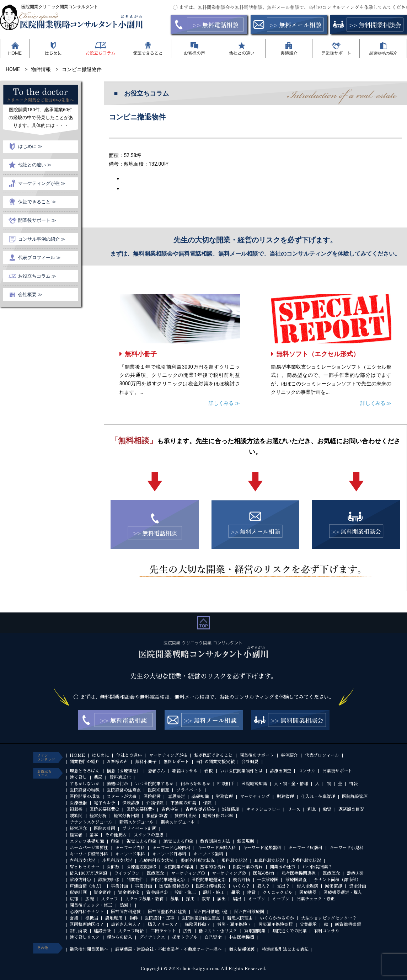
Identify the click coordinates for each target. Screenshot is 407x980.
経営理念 (78, 829)
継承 (236, 893)
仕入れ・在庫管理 (318, 797)
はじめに (101, 755)
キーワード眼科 (130, 854)
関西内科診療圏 (249, 912)
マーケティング (255, 797)
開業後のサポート (257, 755)
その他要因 (116, 835)
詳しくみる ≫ (224, 403)
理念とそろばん (85, 771)
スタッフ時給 (131, 931)
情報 (353, 784)
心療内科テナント (87, 912)
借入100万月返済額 (88, 873)
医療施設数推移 (141, 867)
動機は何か (117, 784)
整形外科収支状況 (198, 861)
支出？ (283, 886)
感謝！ (126, 905)
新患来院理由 (240, 918)
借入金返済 (307, 886)
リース (294, 809)
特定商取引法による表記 (285, 949)
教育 (206, 899)
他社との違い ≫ (35, 165)
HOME (77, 755)
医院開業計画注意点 (201, 918)
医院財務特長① (174, 886)
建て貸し (78, 777)
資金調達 (102, 893)
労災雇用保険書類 (275, 925)
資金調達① (129, 893)
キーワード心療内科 (171, 848)
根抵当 (92, 918)
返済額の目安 (351, 809)
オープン (257, 899)
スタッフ (109, 899)
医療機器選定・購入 (343, 893)
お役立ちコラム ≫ (37, 276)
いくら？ (241, 886)
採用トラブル (185, 937)
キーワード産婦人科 (217, 848)
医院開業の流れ (248, 867)
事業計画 (119, 886)
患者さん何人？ (126, 925)
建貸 (251, 893)
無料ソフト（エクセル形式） (318, 354)
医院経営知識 (254, 784)
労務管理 (224, 797)
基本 (94, 835)
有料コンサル (327, 931)
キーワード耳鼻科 (169, 854)
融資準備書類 (348, 925)
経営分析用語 (127, 816)
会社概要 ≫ (30, 294)
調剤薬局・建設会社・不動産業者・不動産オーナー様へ (168, 949)
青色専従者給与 (200, 809)
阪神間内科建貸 (126, 912)
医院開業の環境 (85, 797)
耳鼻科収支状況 (269, 861)
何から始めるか (196, 784)
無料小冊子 (141, 354)
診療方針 (355, 873)
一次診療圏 (268, 880)
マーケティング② (229, 873)
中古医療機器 (241, 937)
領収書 (76, 809)
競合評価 (241, 880)
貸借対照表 (185, 816)
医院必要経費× (140, 809)
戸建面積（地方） (87, 886)
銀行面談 (78, 931)
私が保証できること (213, 755)
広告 (187, 931)
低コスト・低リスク (218, 931)
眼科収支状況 (234, 861)
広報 (74, 899)
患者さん (156, 771)
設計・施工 (185, 893)
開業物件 (135, 880)
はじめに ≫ (30, 146)
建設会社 (102, 931)
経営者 (76, 835)
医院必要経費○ (105, 809)
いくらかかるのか (277, 918)
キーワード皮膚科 (305, 848)
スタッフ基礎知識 (87, 841)
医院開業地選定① (168, 880)
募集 (175, 899)
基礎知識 (200, 797)
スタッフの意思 (149, 835)
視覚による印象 (141, 841)
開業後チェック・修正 (91, 905)
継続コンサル (185, 771)
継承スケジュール (178, 822)
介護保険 (155, 803)
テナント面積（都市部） (337, 880)
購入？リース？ (163, 925)
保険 (207, 803)
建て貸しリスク (85, 937)
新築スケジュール (136, 822)
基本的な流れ (213, 867)
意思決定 (176, 797)
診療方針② (109, 880)
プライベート (189, 790)
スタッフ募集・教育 (144, 899)
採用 (190, 899)
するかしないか (85, 784)
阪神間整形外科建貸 (167, 912)
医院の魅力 (264, 873)
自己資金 (213, 937)
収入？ (263, 886)
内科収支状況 (82, 861)
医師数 (113, 867)
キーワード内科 (130, 848)
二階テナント (164, 931)
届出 (221, 899)
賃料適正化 (120, 777)
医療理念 (155, 873)
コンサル (307, 771)
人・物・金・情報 (291, 784)
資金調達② (157, 893)
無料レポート (176, 762)
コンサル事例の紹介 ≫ (42, 239)
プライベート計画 (139, 829)
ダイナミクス (152, 937)
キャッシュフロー (263, 809)
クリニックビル (278, 893)
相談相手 (226, 784)
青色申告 (170, 809)
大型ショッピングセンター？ (329, 918)
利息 (312, 809)
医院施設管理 (355, 797)
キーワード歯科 (208, 854)
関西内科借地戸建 (210, 912)
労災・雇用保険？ (234, 925)
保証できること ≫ (37, 202)
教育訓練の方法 (215, 841)
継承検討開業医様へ (89, 949)
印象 (115, 841)
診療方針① (80, 880)
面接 (74, 918)
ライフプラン (127, 873)
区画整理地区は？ (87, 925)
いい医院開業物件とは (241, 771)
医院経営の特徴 (85, 790)
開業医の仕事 (283, 867)
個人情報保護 (242, 949)
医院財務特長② (211, 886)
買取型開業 (255, 931)
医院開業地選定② (209, 880)
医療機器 (78, 803)
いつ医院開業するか (154, 784)
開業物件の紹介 (85, 762)
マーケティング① (188, 873)
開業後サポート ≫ (37, 220)
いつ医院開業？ (317, 867)
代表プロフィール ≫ (39, 258)
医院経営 (152, 797)
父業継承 (308, 925)
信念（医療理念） (124, 771)
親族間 (76, 816)
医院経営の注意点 (124, 790)
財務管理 (285, 797)
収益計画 (78, 893)
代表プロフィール (322, 755)
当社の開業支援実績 (215, 762)
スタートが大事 (122, 797)
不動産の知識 (183, 803)
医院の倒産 (159, 790)
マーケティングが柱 (168, 755)
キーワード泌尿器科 (262, 848)
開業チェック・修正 (316, 899)
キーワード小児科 (347, 848)
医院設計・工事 (160, 918)
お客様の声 (117, 762)
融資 (327, 809)
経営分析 (98, 816)
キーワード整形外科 (89, 854)
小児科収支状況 (117, 861)
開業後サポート (337, 771)
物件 (134, 918)
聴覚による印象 (178, 841)
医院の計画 (105, 829)
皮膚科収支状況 (306, 861)
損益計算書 (157, 816)
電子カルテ (105, 803)
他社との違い (129, 755)
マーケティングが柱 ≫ (42, 183)
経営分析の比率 (218, 816)
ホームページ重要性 (89, 848)
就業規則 (246, 841)
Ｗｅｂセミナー (85, 867)
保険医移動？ (198, 925)
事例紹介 (289, 755)
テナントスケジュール (91, 822)
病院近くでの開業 (290, 931)
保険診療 (131, 803)
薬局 (98, 777)
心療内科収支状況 (156, 861)
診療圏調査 (280, 771)
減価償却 (231, 809)
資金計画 (358, 886)
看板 (209, 771)
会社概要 (250, 762)
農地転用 (114, 918)
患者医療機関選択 (299, 873)
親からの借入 (119, 937)
